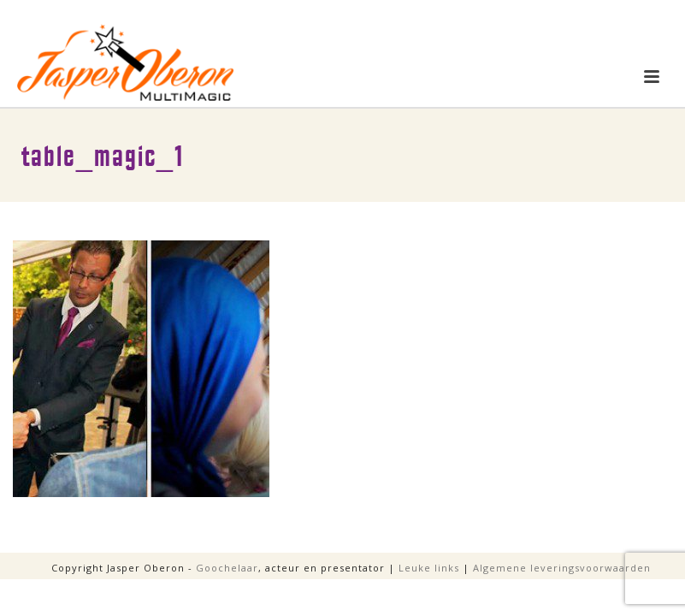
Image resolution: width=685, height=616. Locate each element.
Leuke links (429, 568)
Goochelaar (227, 568)
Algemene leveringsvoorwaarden (562, 568)
